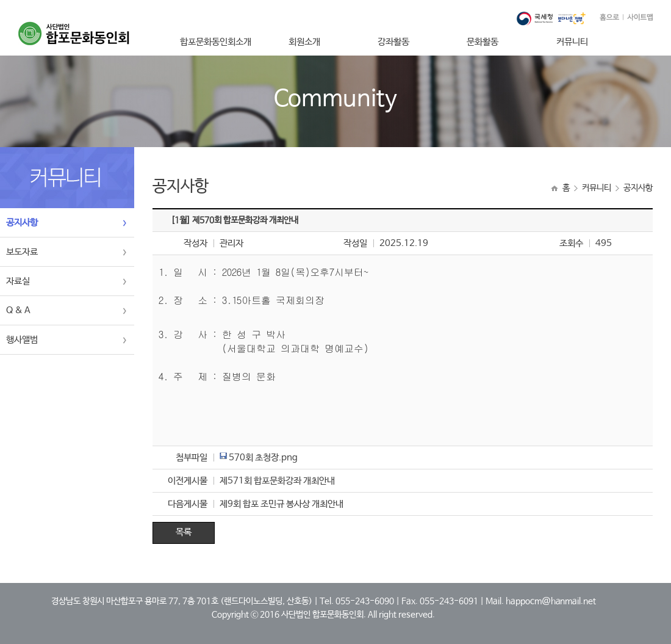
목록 (184, 532)
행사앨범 (22, 340)
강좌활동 (393, 42)
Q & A (18, 310)
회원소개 (304, 42)
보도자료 (22, 252)
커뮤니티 (572, 42)
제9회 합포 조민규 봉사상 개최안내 (282, 504)
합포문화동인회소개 (216, 42)
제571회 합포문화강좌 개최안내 (277, 481)
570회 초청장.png (263, 458)
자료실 (18, 281)
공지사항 (22, 223)
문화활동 (483, 42)
